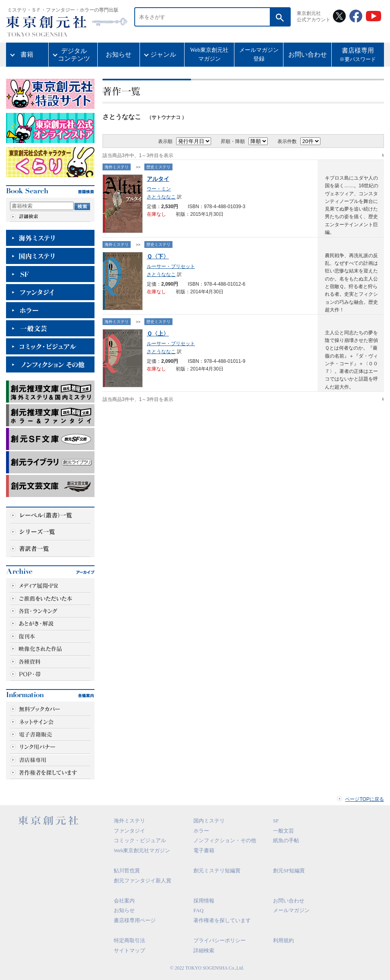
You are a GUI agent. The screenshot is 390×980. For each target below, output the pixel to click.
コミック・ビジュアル (140, 840)
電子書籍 (204, 850)
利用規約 (283, 940)
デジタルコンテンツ (74, 55)
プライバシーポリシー (220, 940)
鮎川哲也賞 (127, 871)
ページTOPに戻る (364, 799)
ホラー (201, 831)
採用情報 (204, 901)
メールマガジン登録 (259, 54)
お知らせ (119, 54)
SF (276, 821)
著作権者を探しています (222, 920)
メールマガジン (291, 910)
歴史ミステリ (158, 167)
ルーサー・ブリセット (171, 266)
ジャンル (163, 54)
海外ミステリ (117, 167)
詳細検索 (204, 950)
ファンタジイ (129, 831)
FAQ (198, 910)
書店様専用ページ (135, 920)
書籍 (27, 54)
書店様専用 (358, 55)
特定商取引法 (129, 940)
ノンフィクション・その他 (225, 840)
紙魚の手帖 (286, 840)
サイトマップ (129, 950)
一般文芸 (283, 831)
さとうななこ (161, 197)
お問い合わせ (308, 54)
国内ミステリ (209, 821)
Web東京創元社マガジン (209, 54)
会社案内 (124, 901)
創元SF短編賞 (289, 871)
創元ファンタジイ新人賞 (143, 881)
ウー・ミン (159, 189)
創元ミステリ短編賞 (217, 871)
